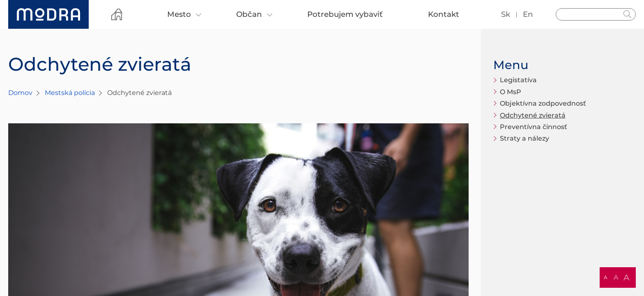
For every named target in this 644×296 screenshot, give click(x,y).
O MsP (511, 92)
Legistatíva (518, 80)
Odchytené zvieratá (533, 115)
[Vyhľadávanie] (596, 14)
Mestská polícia (70, 93)
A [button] (606, 277)
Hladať (628, 14)
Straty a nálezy (524, 138)
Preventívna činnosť (534, 127)
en (528, 14)
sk (506, 14)
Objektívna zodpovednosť (543, 103)
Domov (20, 93)
